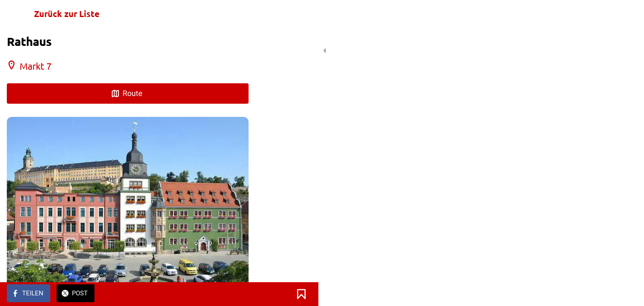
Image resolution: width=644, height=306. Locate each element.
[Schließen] (17, 14)
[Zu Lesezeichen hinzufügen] (238, 294)
